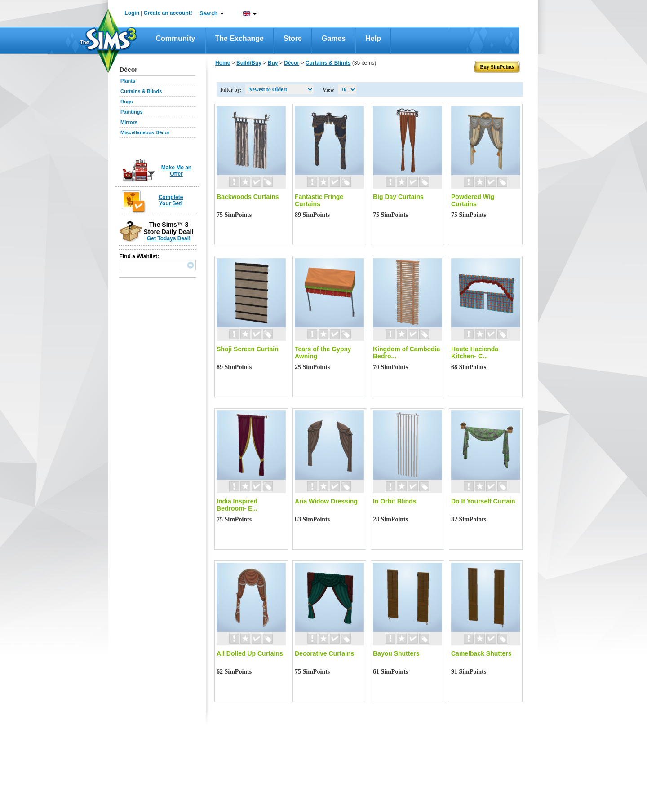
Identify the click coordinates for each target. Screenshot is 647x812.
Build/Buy (249, 63)
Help (373, 38)
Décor (292, 63)
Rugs (127, 101)
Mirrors (129, 122)
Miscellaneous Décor (145, 132)
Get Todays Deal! (169, 238)
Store (293, 38)
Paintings (132, 112)
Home (223, 63)
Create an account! (168, 13)
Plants (128, 81)
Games (334, 38)
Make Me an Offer (176, 171)
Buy (273, 63)
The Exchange (239, 38)
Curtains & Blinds (141, 91)
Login (132, 13)
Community (176, 38)
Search (208, 13)
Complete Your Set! (171, 200)
